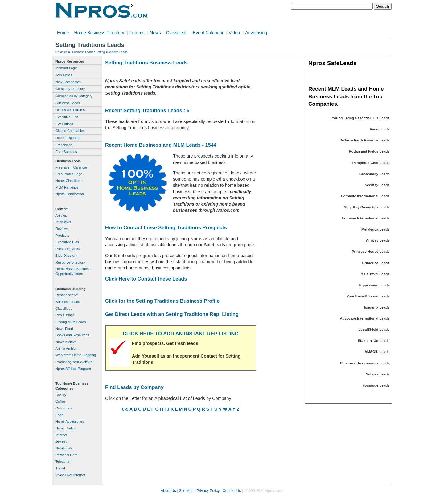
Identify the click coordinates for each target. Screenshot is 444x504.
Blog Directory (66, 256)
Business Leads (83, 52)
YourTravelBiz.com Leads (368, 296)
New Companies (68, 82)
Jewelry (61, 441)
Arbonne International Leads (365, 218)
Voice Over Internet (70, 475)
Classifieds (177, 33)
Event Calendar (208, 33)
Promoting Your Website (74, 362)
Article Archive (66, 349)
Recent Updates (68, 138)
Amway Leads (378, 240)
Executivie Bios (67, 242)
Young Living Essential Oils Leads (361, 118)
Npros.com (63, 52)
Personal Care (67, 455)
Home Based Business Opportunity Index (73, 271)
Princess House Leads (371, 252)
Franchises (64, 145)
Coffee (61, 401)
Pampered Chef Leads (371, 163)
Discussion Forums (70, 110)
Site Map (186, 491)
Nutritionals (64, 448)
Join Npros (64, 75)
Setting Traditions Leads (111, 52)
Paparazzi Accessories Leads (365, 363)
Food (60, 415)
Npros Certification (70, 194)
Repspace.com (67, 295)
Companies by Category (74, 96)
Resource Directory (70, 262)
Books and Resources (72, 335)
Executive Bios (67, 117)
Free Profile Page (69, 174)
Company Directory (70, 89)
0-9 (125, 409)
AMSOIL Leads (377, 352)
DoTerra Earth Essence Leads (364, 140)
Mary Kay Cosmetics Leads (366, 207)
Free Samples (66, 152)
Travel (60, 468)
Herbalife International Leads (365, 196)
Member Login (67, 68)
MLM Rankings (67, 187)
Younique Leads (376, 385)
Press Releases (68, 249)
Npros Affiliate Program (73, 369)
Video (234, 33)
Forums (137, 33)
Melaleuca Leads (376, 229)
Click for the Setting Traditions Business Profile (162, 301)
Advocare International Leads (365, 318)
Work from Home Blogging (76, 355)
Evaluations (64, 124)
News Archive (66, 342)
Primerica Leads (376, 263)
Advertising (256, 33)
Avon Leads (380, 129)
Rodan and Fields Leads (369, 151)
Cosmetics (64, 408)
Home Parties (66, 428)
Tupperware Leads (374, 285)
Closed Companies (70, 131)
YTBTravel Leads (375, 274)
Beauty (61, 395)
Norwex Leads (378, 374)
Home (63, 33)
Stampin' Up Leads (374, 341)
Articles (61, 215)
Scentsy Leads (377, 185)
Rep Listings (65, 315)
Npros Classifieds (69, 181)
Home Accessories (70, 421)
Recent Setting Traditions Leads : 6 (147, 110)
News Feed (64, 329)
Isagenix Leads (377, 307)
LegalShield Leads (374, 330)
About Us (168, 491)
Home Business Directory (99, 33)
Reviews (62, 229)
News (155, 33)
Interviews (63, 222)
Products (62, 236)
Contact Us (232, 491)
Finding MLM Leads (71, 322)
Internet (61, 435)
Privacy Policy (208, 491)
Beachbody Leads (374, 174)
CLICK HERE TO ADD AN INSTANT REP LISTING (181, 334)
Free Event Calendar (71, 167)
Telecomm (63, 461)
